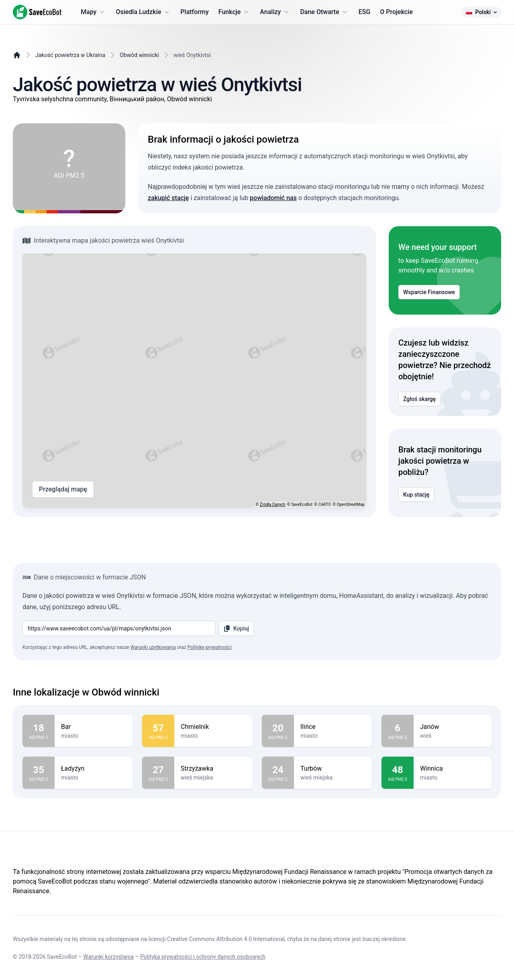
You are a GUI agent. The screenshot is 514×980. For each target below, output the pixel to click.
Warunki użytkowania (153, 647)
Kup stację (416, 495)
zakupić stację (168, 198)
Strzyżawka (213, 769)
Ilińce (333, 727)
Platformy (194, 12)
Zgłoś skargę (419, 399)
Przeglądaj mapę (63, 489)
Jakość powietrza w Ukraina (70, 55)
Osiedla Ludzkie (143, 12)
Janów (453, 727)
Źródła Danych (273, 504)
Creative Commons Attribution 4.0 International (226, 939)
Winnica (453, 769)
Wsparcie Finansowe (429, 292)
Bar (94, 727)
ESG (365, 12)
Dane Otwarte (324, 12)
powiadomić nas (273, 198)
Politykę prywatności (210, 647)
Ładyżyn (94, 769)
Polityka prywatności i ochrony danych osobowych (203, 957)
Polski (481, 12)
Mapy (93, 12)
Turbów (333, 769)
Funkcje (235, 12)
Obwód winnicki (139, 55)
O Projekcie (396, 12)
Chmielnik (213, 727)
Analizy (275, 12)
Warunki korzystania (108, 957)
